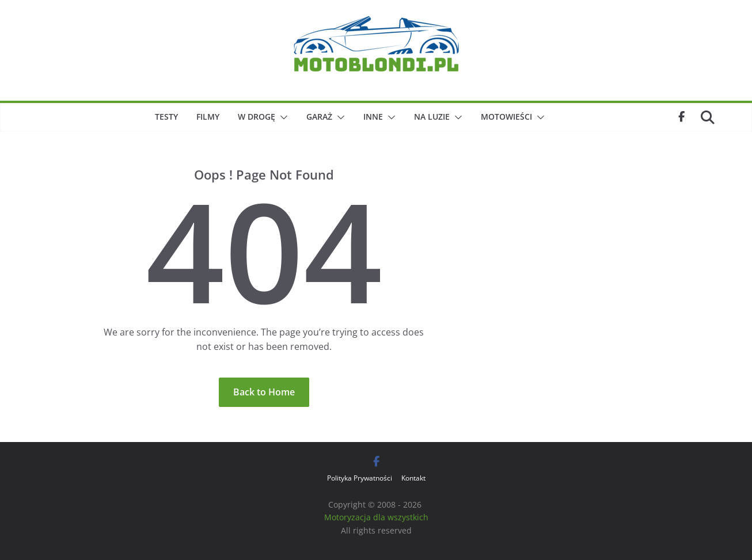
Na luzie (432, 117)
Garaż (319, 117)
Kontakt (413, 478)
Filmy (208, 117)
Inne (373, 117)
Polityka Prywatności (360, 478)
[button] (282, 117)
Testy (166, 117)
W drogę (257, 117)
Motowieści (506, 117)
